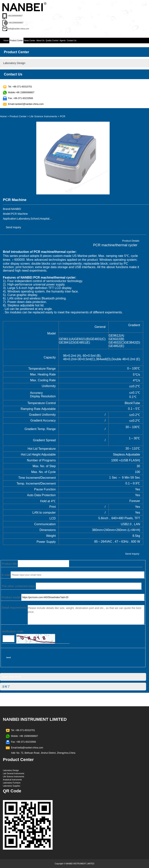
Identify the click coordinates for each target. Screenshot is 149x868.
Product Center (16, 41)
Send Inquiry (13, 227)
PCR (63, 116)
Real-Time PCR (11, 677)
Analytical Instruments (12, 780)
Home (6, 41)
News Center (30, 41)
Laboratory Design (14, 63)
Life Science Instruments (43, 116)
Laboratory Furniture (12, 783)
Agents (63, 41)
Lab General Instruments (14, 774)
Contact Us (71, 41)
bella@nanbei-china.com (18, 29)
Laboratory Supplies (12, 786)
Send (8, 658)
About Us (40, 41)
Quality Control (52, 41)
